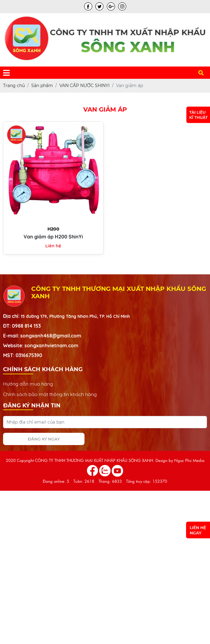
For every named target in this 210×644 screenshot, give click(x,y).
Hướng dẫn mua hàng (28, 384)
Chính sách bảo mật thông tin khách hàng (50, 394)
